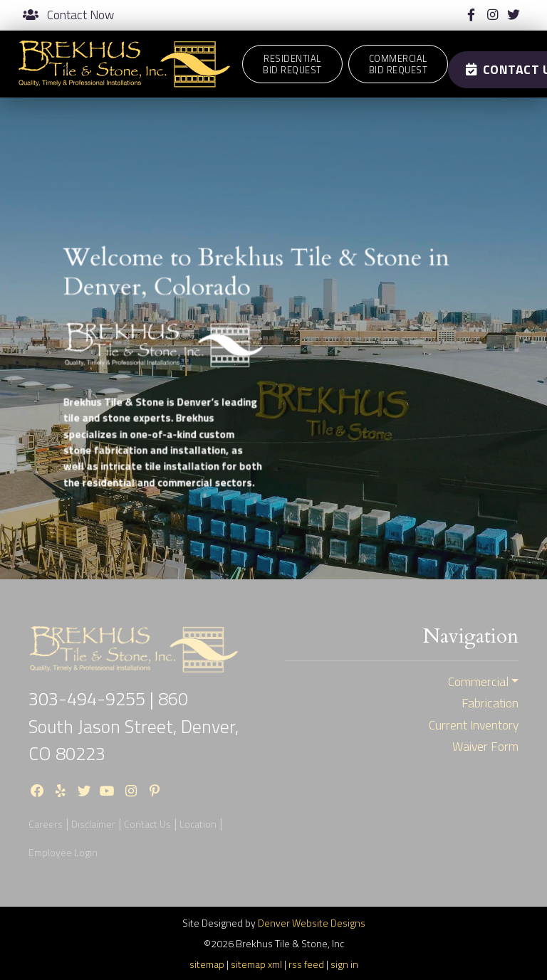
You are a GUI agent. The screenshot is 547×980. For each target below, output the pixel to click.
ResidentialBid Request (292, 64)
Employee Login (63, 852)
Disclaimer (93, 824)
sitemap (207, 964)
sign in (344, 964)
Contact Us (147, 824)
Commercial (478, 682)
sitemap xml (256, 964)
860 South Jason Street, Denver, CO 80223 (134, 726)
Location (198, 824)
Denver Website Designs (312, 923)
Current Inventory (474, 725)
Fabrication (490, 703)
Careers (46, 824)
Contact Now (68, 15)
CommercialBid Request (398, 64)
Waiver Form (485, 747)
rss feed (306, 964)
